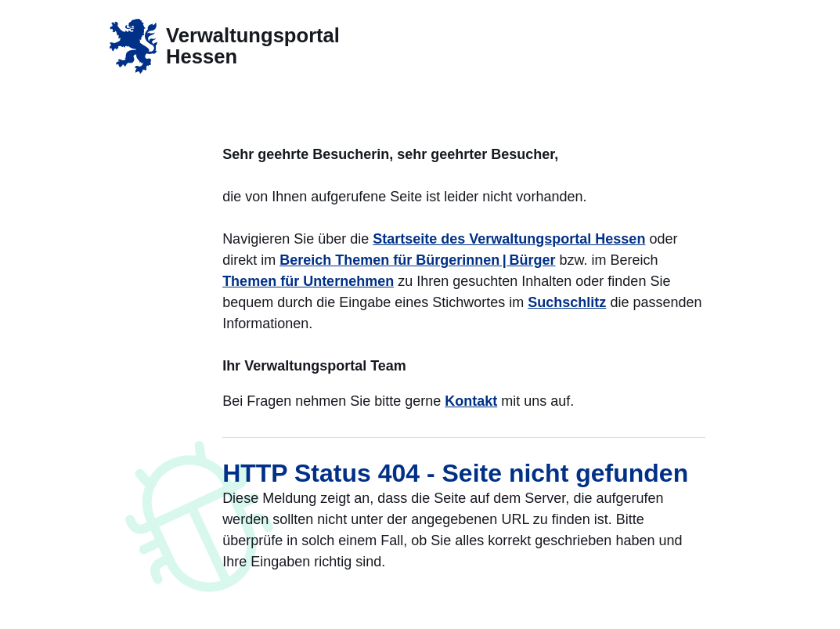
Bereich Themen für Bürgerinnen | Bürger (417, 260)
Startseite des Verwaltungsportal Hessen (509, 239)
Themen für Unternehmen (308, 281)
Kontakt (471, 401)
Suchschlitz (567, 302)
